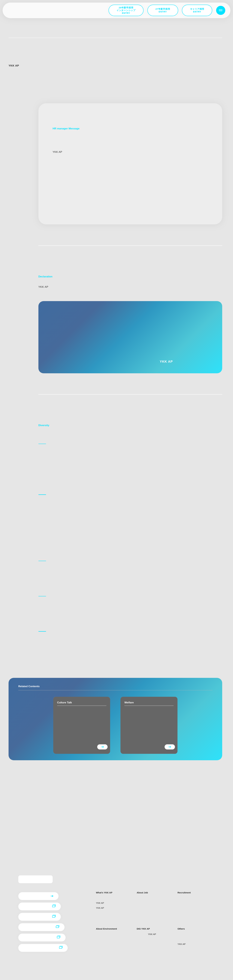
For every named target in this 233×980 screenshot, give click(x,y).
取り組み (13, 732)
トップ (12, 34)
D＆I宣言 (13, 727)
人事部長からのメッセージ (21, 722)
